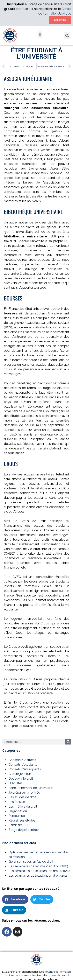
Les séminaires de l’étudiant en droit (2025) (39, 866)
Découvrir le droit (21, 779)
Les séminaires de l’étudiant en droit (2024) (39, 871)
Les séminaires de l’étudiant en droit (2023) (39, 876)
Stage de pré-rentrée (24, 830)
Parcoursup (17, 816)
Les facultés (17, 802)
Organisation (18, 811)
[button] (40, 35)
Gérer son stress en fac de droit (31, 862)
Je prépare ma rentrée (24, 793)
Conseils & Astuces (22, 760)
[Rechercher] (68, 742)
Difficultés (16, 783)
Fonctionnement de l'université (31, 788)
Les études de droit (22, 797)
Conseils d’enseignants (25, 769)
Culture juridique (20, 774)
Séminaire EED (19, 825)
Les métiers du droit (23, 806)
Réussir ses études (22, 820)
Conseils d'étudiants (23, 765)
